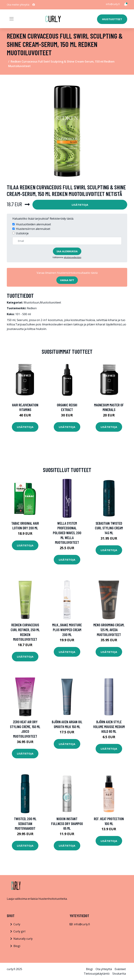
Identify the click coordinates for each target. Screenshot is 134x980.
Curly (17, 924)
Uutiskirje (22, 233)
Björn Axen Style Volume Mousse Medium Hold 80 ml (109, 727)
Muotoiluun (31, 302)
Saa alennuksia (67, 251)
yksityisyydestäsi (72, 257)
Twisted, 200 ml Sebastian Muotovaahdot (25, 823)
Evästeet (120, 969)
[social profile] (34, 5)
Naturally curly (23, 939)
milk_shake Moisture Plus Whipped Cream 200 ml (67, 630)
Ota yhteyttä (104, 969)
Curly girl (19, 931)
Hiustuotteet (112, 19)
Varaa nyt (67, 280)
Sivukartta (119, 974)
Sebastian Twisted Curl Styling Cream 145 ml (109, 528)
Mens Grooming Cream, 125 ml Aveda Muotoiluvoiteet (109, 630)
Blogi (17, 946)
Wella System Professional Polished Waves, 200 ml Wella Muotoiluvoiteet (67, 533)
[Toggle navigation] (12, 19)
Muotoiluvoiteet (51, 302)
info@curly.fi (113, 4)
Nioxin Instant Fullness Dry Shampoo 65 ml (67, 823)
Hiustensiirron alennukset (33, 229)
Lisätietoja (80, 205)
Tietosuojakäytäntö (97, 974)
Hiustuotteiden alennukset (33, 224)
